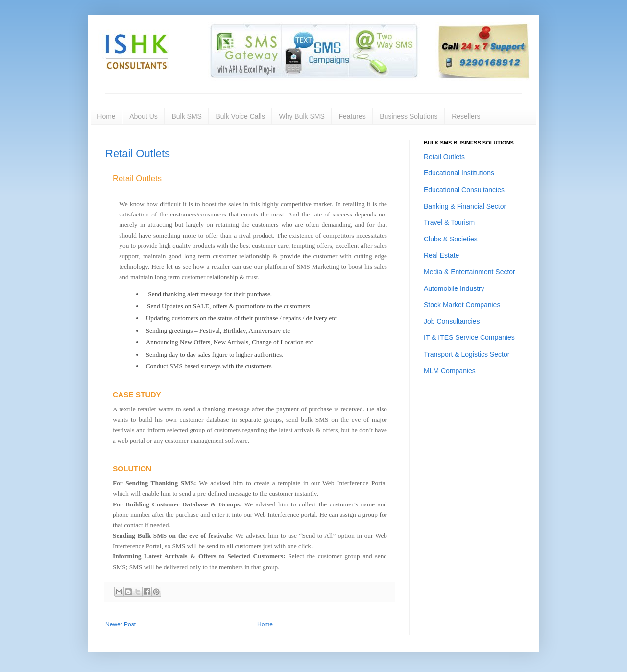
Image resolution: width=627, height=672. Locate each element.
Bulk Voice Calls (241, 116)
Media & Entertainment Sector (470, 272)
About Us (144, 116)
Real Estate (441, 255)
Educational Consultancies (464, 190)
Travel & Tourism (449, 222)
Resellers (466, 116)
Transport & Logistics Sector (467, 354)
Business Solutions (409, 116)
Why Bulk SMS (301, 116)
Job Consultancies (452, 321)
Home (106, 116)
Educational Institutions (459, 173)
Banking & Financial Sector (465, 206)
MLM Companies (450, 371)
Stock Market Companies (462, 305)
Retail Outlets (138, 154)
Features (352, 116)
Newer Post (121, 624)
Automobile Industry (454, 288)
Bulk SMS (186, 116)
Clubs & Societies (451, 239)
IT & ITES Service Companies (469, 337)
